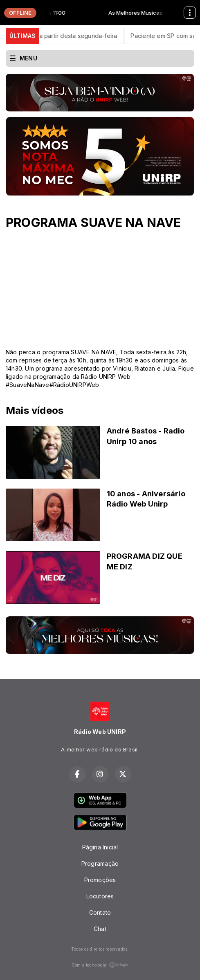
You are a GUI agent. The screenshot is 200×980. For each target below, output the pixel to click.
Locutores (100, 896)
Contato (100, 912)
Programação (100, 863)
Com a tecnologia (100, 965)
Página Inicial (100, 847)
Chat (100, 929)
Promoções (100, 880)
